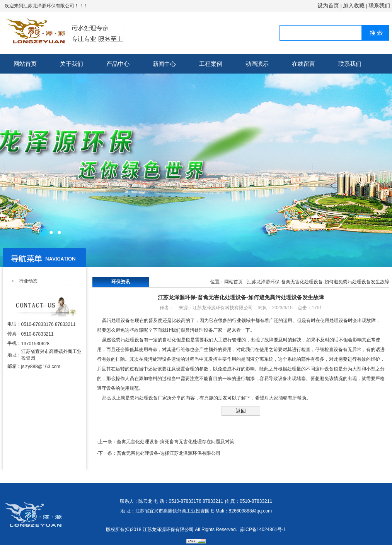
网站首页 (25, 64)
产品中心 (118, 64)
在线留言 (303, 64)
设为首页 (328, 5)
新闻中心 (164, 64)
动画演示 (257, 64)
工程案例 (211, 64)
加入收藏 (354, 5)
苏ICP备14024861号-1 (263, 530)
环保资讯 (121, 282)
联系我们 (379, 5)
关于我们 (72, 64)
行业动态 (28, 281)
